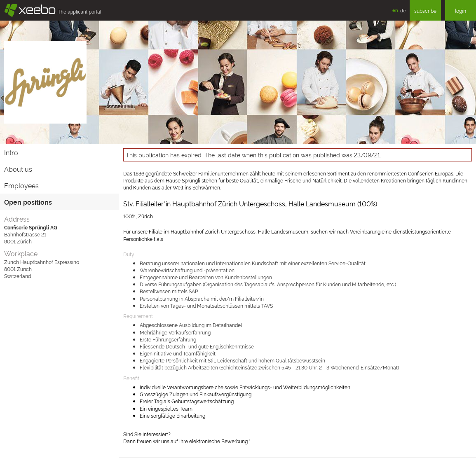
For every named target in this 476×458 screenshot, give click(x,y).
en (395, 10)
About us (18, 169)
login (461, 11)
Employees (21, 185)
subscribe (425, 11)
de (403, 10)
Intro (11, 152)
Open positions (28, 202)
